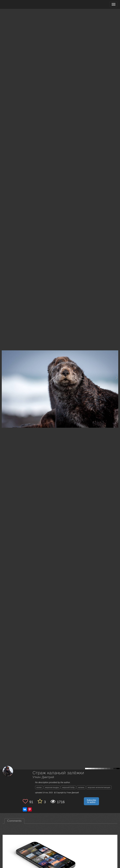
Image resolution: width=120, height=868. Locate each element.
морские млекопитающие (99, 787)
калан (39, 787)
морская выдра (52, 787)
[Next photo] (117, 378)
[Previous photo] (3, 378)
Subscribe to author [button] (91, 801)
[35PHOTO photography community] (16, 4)
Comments (14, 821)
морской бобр (68, 787)
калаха (81, 787)
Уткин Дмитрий (43, 777)
